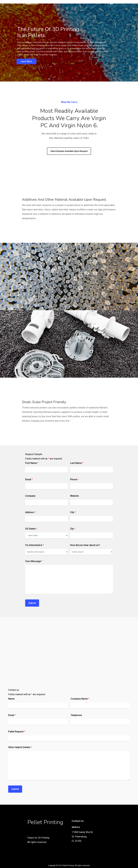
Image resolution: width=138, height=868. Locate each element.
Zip (73, 529)
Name (11, 699)
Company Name (80, 699)
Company (30, 496)
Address (30, 512)
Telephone (76, 715)
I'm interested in (35, 545)
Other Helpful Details (20, 747)
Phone (74, 479)
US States (31, 529)
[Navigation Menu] (111, 4)
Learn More (26, 61)
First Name (32, 463)
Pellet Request (17, 732)
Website (74, 496)
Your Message (34, 561)
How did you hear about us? (85, 545)
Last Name (77, 463)
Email (29, 479)
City (73, 512)
